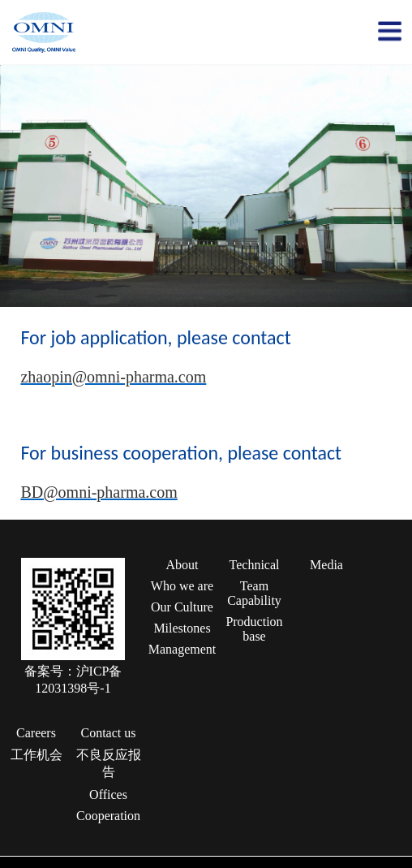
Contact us (109, 733)
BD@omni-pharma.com (99, 492)
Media (326, 565)
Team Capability (254, 593)
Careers (36, 733)
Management (182, 649)
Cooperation (108, 816)
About (182, 565)
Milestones (182, 628)
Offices (108, 795)
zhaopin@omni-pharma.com (113, 377)
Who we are (182, 586)
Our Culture (182, 607)
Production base (254, 629)
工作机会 (36, 755)
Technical (255, 565)
